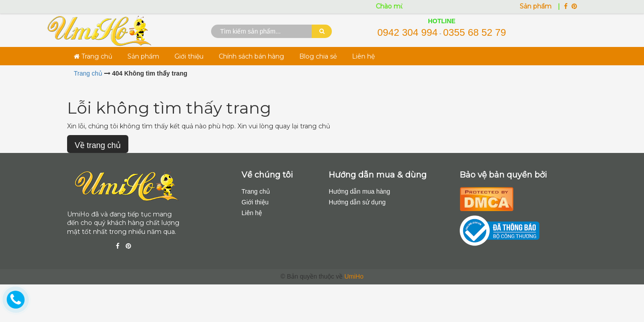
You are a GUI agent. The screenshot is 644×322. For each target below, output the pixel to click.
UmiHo (354, 276)
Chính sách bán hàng (251, 56)
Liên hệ (363, 56)
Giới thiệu (189, 56)
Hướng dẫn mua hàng (359, 191)
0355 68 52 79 (475, 32)
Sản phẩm (536, 6)
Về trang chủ (98, 145)
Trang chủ (93, 56)
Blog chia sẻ (318, 56)
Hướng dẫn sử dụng (357, 202)
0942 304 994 (408, 32)
